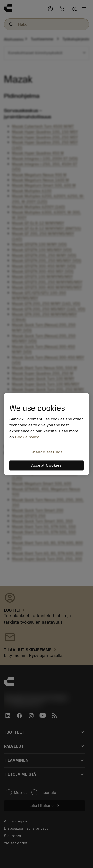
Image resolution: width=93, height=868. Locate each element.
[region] (46, 434)
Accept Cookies (46, 465)
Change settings (46, 452)
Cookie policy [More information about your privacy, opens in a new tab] (27, 437)
